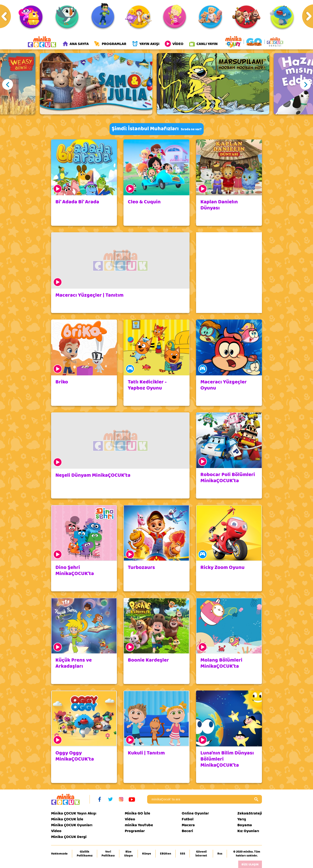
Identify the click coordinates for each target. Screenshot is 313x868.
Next (305, 84)
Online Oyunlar (195, 813)
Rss (220, 854)
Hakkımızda (59, 854)
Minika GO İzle (137, 813)
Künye (147, 854)
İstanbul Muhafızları (153, 129)
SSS (183, 854)
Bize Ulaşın (128, 854)
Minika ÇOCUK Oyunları (72, 825)
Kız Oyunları (248, 831)
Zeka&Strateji (250, 813)
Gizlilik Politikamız (85, 854)
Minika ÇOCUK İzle (67, 819)
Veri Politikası (108, 854)
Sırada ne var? (191, 129)
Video (56, 831)
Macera (188, 825)
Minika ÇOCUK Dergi (69, 837)
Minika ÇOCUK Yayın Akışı (74, 813)
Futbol (188, 819)
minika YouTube (139, 825)
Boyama (245, 825)
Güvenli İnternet (201, 854)
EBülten (166, 854)
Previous (8, 84)
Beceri (187, 831)
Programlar (135, 831)
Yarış (242, 819)
